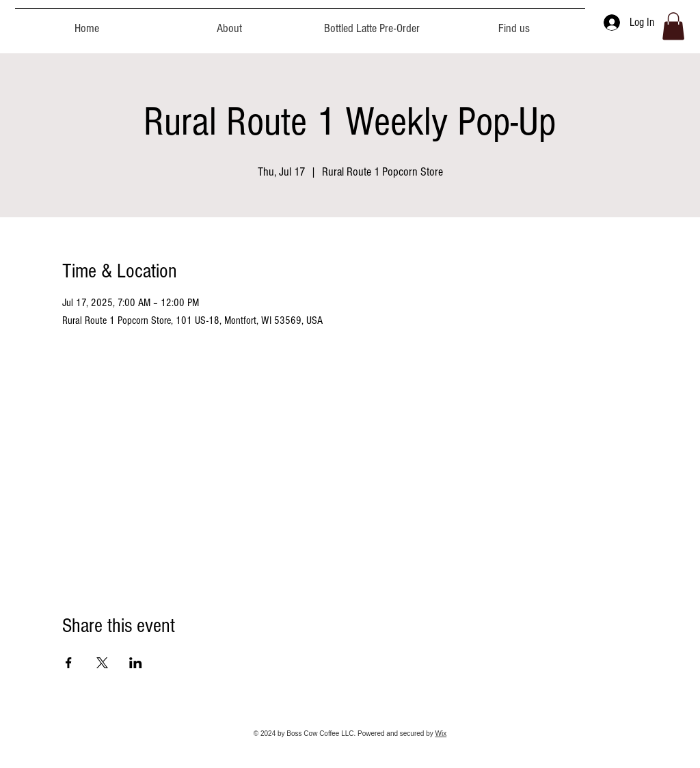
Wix (441, 733)
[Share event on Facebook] (69, 663)
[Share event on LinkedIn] (136, 663)
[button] (673, 26)
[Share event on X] (102, 663)
